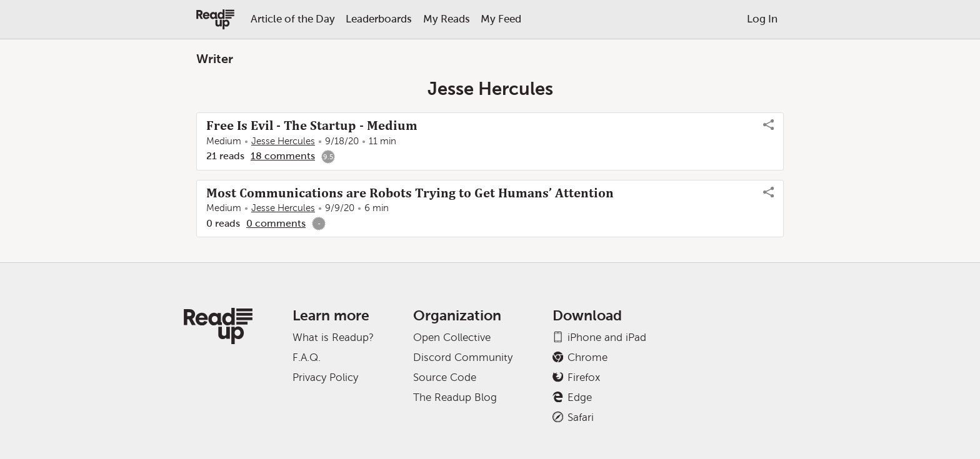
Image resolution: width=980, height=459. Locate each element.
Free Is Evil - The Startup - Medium (312, 126)
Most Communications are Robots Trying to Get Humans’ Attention (410, 193)
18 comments (283, 156)
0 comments (276, 223)
